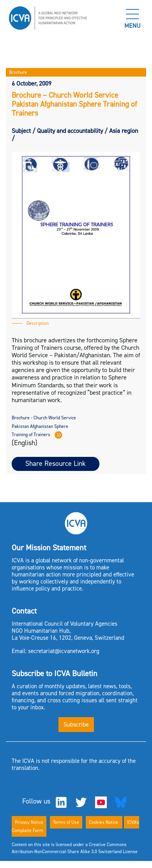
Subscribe (76, 724)
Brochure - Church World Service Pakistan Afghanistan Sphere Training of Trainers (44, 426)
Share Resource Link (56, 464)
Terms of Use (66, 822)
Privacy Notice (29, 822)
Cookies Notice (104, 822)
